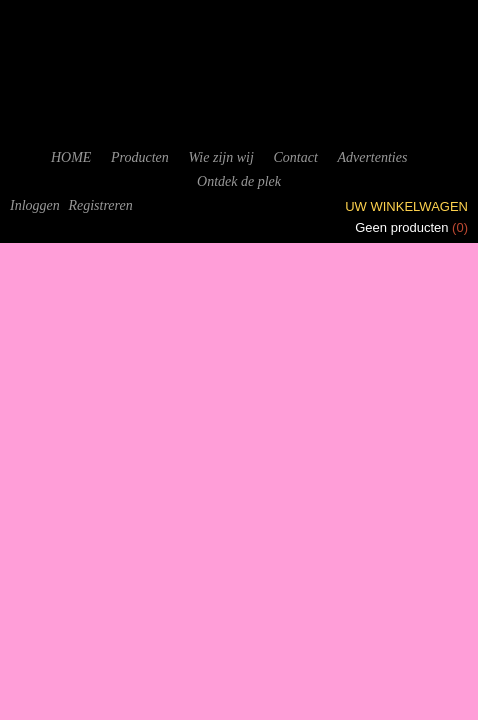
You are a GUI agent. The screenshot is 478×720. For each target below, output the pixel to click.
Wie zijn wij (220, 157)
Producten (140, 157)
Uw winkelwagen (406, 206)
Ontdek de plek (239, 181)
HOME (71, 157)
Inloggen (35, 205)
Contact (295, 157)
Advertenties (372, 157)
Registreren (100, 205)
